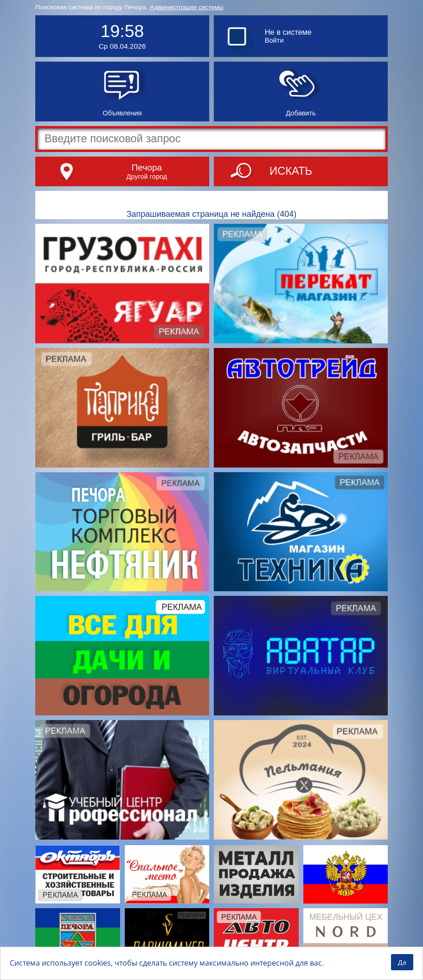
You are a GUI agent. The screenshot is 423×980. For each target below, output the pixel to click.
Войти (274, 40)
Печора (147, 168)
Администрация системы (187, 7)
